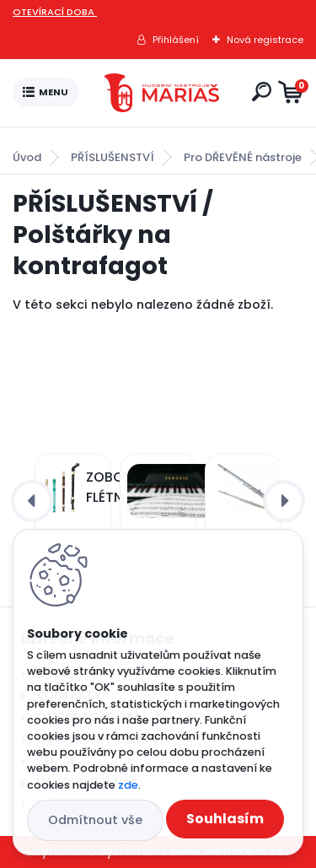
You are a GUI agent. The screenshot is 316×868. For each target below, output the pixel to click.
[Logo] (162, 93)
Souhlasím (225, 819)
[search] (262, 92)
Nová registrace (265, 40)
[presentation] (32, 501)
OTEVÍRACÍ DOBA (55, 12)
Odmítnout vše (95, 820)
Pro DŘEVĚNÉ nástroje (243, 157)
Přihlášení (176, 40)
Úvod (27, 157)
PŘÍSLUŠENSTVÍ (112, 157)
